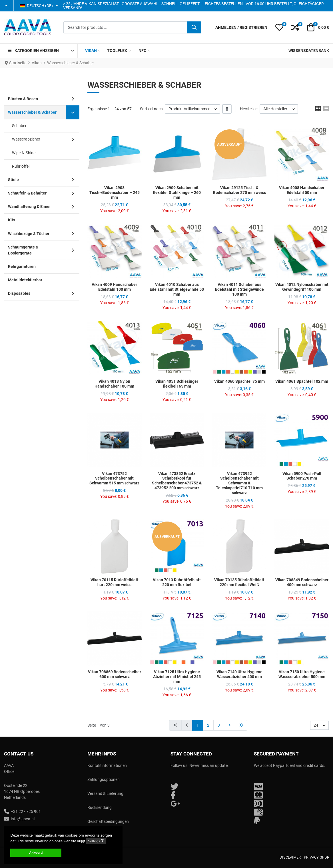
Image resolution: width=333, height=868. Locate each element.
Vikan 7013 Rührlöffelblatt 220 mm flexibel (177, 582)
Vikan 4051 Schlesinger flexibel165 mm (177, 384)
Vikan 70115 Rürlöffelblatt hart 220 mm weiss (115, 582)
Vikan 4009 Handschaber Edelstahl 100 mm (114, 287)
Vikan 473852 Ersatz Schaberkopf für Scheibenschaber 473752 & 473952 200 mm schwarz (177, 481)
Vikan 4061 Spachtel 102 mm (302, 381)
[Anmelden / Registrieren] (241, 28)
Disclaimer (290, 857)
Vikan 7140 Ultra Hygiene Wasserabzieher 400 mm (239, 674)
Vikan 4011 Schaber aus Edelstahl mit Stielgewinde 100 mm (239, 289)
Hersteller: (249, 109)
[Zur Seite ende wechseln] (241, 725)
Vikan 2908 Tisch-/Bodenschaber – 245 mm (115, 193)
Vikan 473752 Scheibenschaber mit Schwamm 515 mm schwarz (114, 478)
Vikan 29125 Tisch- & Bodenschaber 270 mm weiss (239, 190)
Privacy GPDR (317, 857)
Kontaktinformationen (107, 765)
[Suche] (194, 27)
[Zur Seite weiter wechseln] (229, 725)
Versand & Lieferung (105, 793)
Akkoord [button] (36, 852)
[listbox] (193, 109)
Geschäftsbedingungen (108, 821)
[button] (7, 6)
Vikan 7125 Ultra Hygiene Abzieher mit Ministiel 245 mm (177, 677)
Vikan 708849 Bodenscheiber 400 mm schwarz (302, 582)
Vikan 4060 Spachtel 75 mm (239, 381)
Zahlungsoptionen (104, 779)
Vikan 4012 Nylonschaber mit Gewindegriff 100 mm (302, 287)
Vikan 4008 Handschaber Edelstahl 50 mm (302, 190)
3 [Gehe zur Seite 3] (219, 725)
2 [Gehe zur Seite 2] (208, 725)
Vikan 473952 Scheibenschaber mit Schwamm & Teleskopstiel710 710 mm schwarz (239, 483)
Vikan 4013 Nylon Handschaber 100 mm (114, 384)
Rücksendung (100, 807)
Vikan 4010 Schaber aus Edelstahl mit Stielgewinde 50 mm (177, 289)
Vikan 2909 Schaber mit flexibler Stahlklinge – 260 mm (177, 193)
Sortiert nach (151, 109)
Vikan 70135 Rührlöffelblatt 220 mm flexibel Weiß (239, 582)
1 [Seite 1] (198, 725)
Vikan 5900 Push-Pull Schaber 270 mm (302, 476)
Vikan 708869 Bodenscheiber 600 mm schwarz (115, 674)
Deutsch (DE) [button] (36, 6)
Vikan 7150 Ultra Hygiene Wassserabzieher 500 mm (302, 674)
